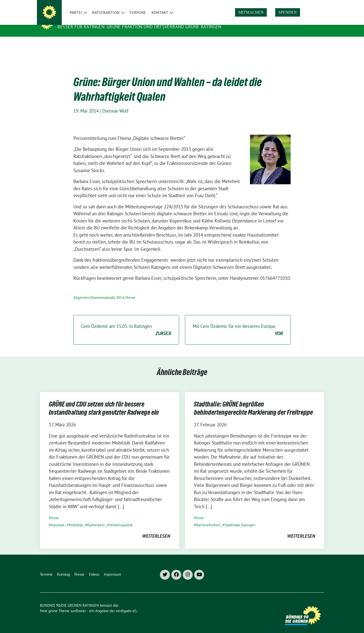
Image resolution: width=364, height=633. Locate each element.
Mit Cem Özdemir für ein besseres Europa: (238, 322)
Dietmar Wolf (115, 103)
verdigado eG (126, 603)
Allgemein (81, 290)
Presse (130, 290)
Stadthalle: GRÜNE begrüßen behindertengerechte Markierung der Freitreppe (253, 401)
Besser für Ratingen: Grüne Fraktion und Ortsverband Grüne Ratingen (139, 27)
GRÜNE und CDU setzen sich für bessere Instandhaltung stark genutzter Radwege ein (104, 401)
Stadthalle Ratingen (240, 517)
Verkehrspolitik (121, 517)
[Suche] (308, 5)
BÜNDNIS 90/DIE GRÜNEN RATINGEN (101, 20)
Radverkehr (96, 517)
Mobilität (76, 517)
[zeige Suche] (315, 5)
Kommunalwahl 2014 (107, 290)
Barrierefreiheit (208, 517)
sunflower (78, 603)
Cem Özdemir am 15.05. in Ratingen (126, 322)
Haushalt (58, 517)
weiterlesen (156, 528)
